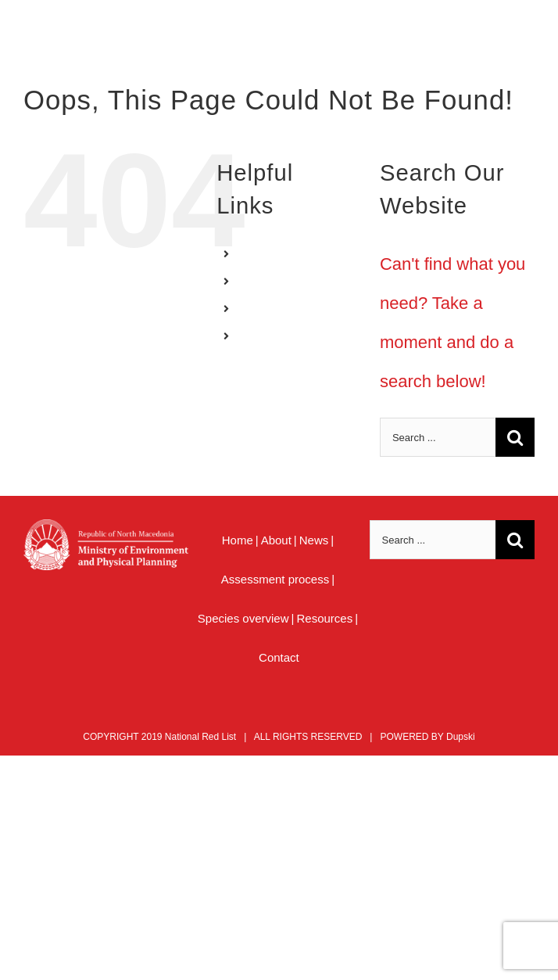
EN (250, 253)
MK (251, 281)
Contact (279, 657)
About (276, 540)
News (314, 540)
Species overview (243, 618)
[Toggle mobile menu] (526, 39)
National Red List (200, 737)
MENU (259, 336)
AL (250, 308)
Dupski (461, 737)
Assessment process (275, 579)
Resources (324, 618)
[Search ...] (438, 437)
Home (238, 540)
